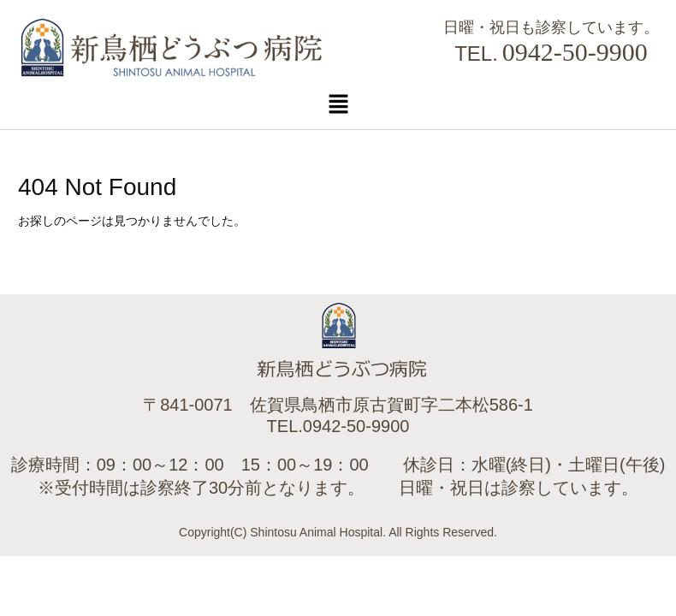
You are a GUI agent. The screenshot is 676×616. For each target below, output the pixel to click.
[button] (338, 104)
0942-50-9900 (575, 52)
